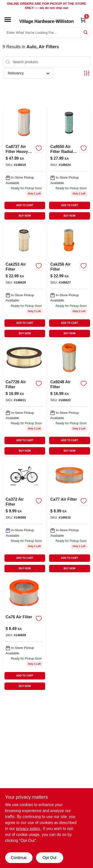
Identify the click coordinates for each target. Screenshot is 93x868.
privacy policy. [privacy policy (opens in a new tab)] (28, 829)
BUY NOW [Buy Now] (25, 216)
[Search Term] (47, 33)
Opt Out (49, 858)
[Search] (86, 32)
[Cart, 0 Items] (83, 20)
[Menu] (8, 20)
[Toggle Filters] (87, 73)
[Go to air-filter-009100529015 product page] (24, 399)
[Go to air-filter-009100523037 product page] (24, 516)
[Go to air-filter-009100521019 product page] (24, 281)
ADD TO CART (25, 205)
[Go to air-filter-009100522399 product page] (69, 281)
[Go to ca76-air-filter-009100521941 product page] (24, 634)
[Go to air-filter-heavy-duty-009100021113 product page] (24, 163)
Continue (19, 858)
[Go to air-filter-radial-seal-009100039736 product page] (69, 163)
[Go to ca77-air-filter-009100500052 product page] (69, 516)
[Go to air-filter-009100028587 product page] (69, 399)
